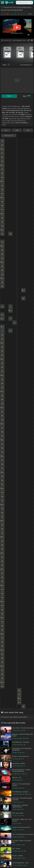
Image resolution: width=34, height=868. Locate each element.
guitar (4, 65)
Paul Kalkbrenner (25, 7)
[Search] (31, 3)
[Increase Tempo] (10, 40)
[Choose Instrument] (9, 65)
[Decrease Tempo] (2, 40)
